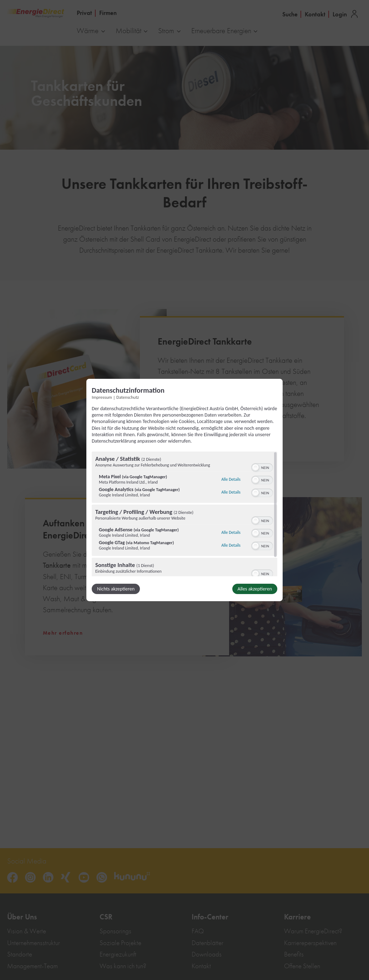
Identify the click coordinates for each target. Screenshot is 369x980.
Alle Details (231, 479)
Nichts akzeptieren (116, 589)
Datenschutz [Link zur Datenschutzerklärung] (128, 397)
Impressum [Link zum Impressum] (102, 397)
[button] (256, 468)
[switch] (262, 467)
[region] (184, 514)
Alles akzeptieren (255, 589)
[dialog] (184, 490)
